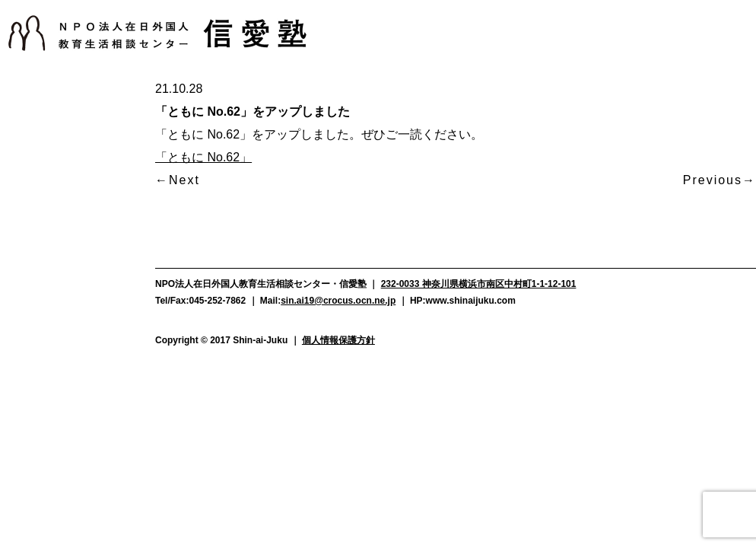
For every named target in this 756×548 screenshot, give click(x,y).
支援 (63, 186)
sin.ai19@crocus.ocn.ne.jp (338, 301)
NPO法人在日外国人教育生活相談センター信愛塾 (157, 33)
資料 (63, 276)
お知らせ (63, 122)
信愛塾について (63, 90)
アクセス (63, 303)
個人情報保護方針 (338, 340)
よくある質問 (63, 247)
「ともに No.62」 (203, 157)
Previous (713, 180)
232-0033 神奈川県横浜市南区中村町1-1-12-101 (479, 284)
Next (184, 180)
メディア (63, 218)
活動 (63, 154)
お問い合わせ (63, 331)
